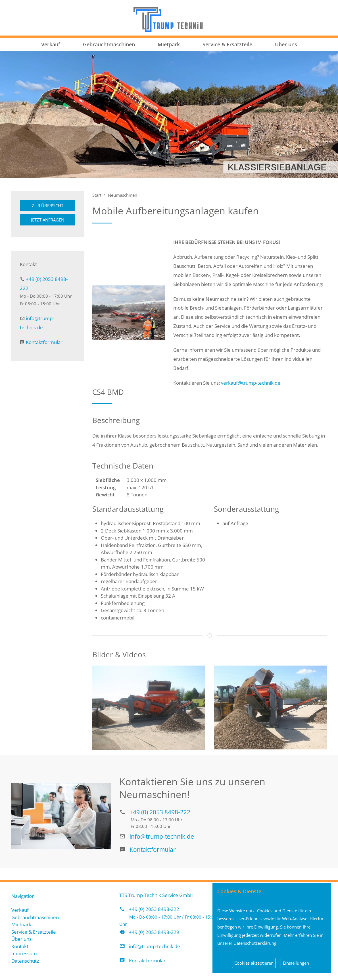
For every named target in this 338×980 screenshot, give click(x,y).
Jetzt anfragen (48, 220)
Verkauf (51, 44)
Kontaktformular (44, 342)
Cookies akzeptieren (254, 963)
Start (97, 195)
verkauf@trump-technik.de (251, 383)
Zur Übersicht (48, 206)
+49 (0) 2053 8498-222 (160, 812)
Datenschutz (25, 961)
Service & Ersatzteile (227, 44)
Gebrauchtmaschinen (109, 44)
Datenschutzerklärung (255, 943)
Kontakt (20, 946)
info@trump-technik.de (162, 836)
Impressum (24, 953)
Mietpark (169, 44)
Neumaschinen (123, 195)
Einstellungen (296, 963)
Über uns (286, 44)
